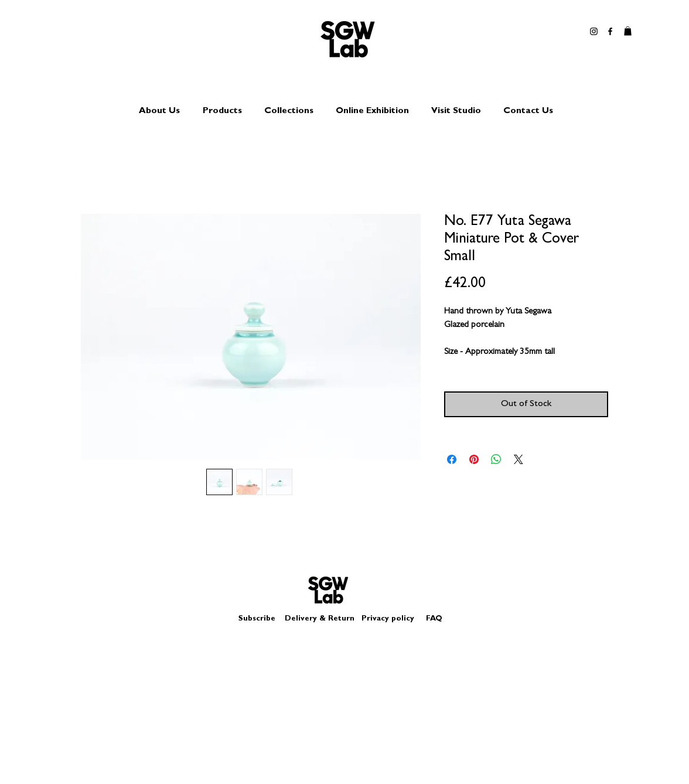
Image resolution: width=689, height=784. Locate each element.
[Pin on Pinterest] (474, 459)
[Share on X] (519, 459)
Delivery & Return (320, 619)
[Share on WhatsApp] (496, 459)
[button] (628, 31)
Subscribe (257, 619)
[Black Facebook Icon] (610, 31)
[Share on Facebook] (452, 459)
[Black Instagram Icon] (594, 31)
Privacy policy (393, 619)
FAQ (434, 619)
